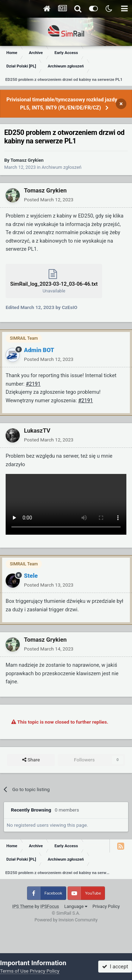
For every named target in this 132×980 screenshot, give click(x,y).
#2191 (33, 384)
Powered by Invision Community (66, 920)
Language (76, 906)
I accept (115, 967)
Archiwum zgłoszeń (61, 167)
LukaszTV (37, 430)
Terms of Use (14, 971)
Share (31, 760)
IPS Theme (23, 906)
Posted (49, 200)
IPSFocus (50, 906)
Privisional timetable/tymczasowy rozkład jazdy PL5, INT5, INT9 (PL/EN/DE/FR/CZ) (62, 104)
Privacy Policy (106, 906)
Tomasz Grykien (27, 160)
